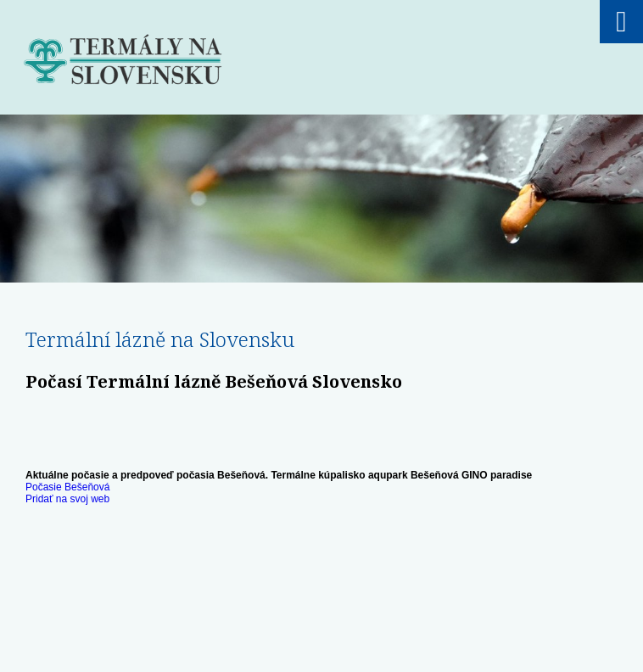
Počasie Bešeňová (67, 487)
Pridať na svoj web (67, 499)
